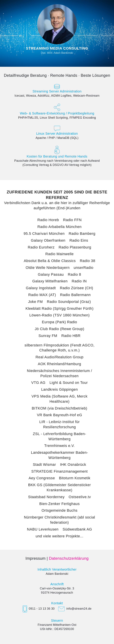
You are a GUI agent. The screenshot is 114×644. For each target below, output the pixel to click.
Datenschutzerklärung (69, 558)
